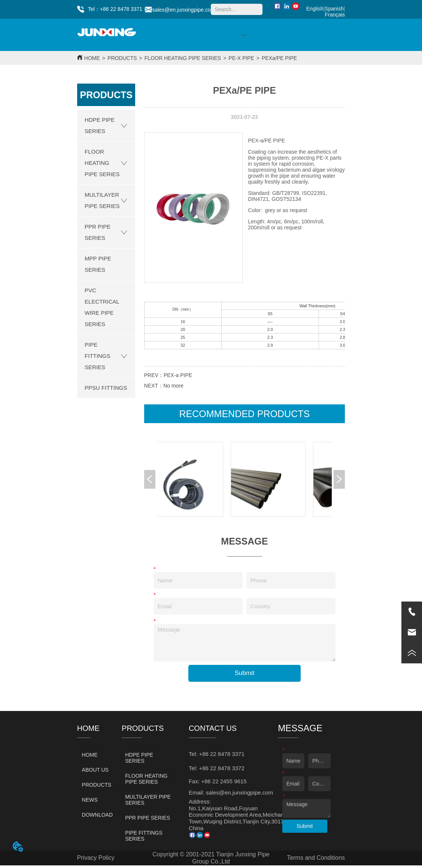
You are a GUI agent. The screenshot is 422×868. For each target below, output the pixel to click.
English (315, 9)
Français (335, 15)
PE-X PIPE (241, 58)
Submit (244, 673)
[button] (244, 35)
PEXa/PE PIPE (279, 58)
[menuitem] (245, 35)
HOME (92, 58)
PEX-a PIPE (178, 375)
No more (173, 386)
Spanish (334, 9)
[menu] (245, 35)
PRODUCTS (122, 58)
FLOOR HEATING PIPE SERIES (183, 58)
